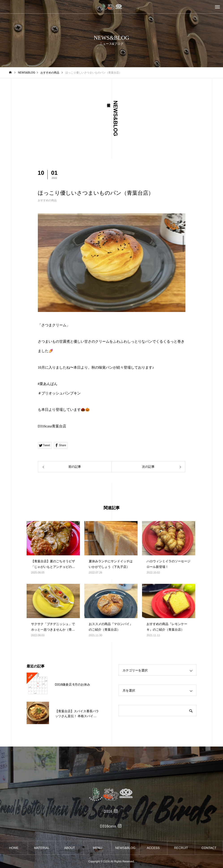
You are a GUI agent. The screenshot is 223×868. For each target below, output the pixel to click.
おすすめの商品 (47, 200)
